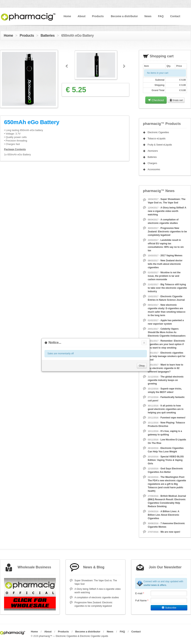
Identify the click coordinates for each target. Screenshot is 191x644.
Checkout (156, 100)
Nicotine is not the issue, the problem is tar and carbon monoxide (164, 276)
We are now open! (170, 532)
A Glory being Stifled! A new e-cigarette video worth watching (167, 211)
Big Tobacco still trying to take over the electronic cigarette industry (167, 288)
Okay (142, 366)
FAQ (161, 16)
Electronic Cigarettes (158, 132)
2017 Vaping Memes (171, 256)
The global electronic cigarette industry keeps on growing (166, 380)
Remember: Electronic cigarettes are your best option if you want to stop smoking (166, 344)
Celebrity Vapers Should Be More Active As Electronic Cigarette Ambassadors (167, 332)
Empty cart (176, 100)
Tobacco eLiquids (157, 139)
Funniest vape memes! (173, 418)
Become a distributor (124, 16)
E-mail (140, 593)
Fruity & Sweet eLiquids (160, 145)
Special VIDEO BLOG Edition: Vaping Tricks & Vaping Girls (166, 460)
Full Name (142, 600)
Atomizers (153, 151)
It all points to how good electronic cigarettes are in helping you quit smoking (166, 409)
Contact (175, 16)
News (148, 16)
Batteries (48, 36)
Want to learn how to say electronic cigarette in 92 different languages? (165, 368)
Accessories (154, 169)
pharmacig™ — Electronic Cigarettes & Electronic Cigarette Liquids (74, 636)
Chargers (152, 163)
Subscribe (169, 608)
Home (67, 16)
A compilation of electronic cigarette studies (97, 597)
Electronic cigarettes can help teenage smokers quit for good (167, 356)
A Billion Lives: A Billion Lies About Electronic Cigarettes (164, 515)
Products (98, 16)
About (81, 16)
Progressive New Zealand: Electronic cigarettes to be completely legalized (167, 232)
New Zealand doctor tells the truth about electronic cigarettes (165, 264)
